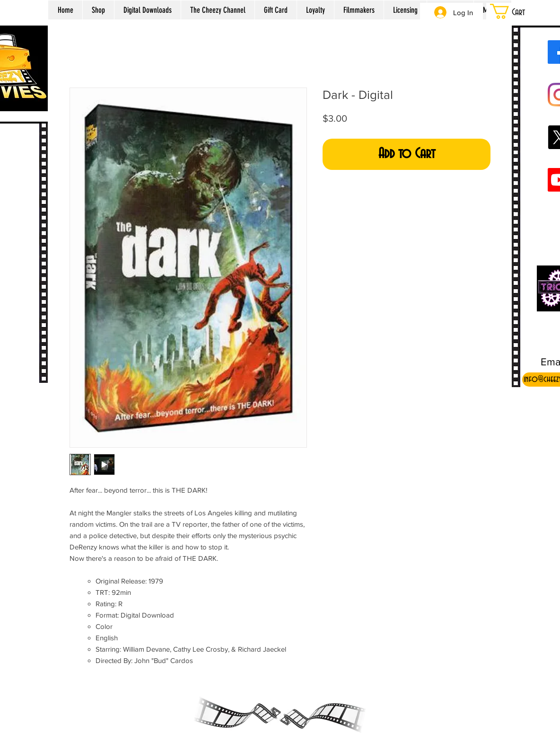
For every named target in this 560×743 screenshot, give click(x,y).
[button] (519, 11)
